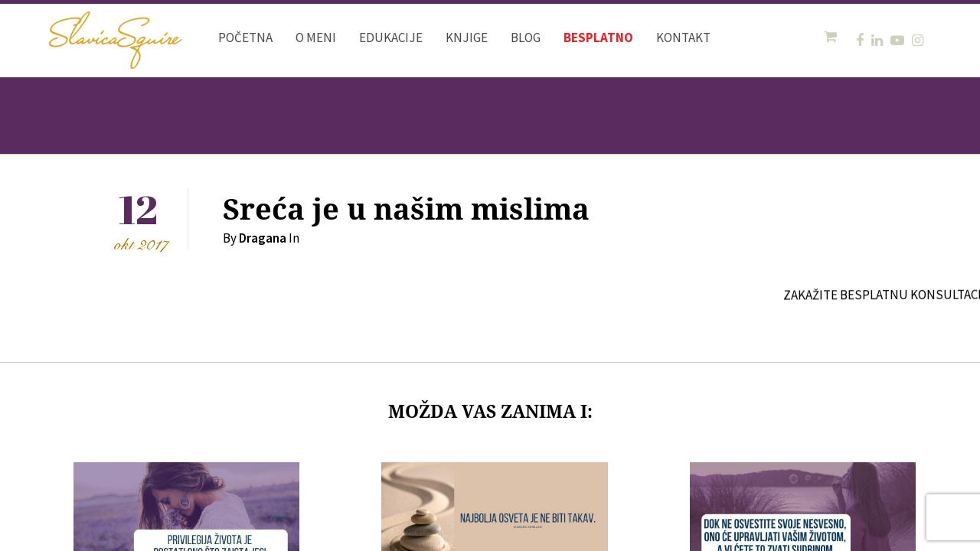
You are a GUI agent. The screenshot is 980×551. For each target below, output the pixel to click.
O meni (316, 37)
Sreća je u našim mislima (406, 210)
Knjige (467, 37)
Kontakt (683, 37)
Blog (526, 37)
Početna (245, 37)
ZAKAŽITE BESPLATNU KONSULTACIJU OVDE (911, 295)
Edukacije (391, 37)
